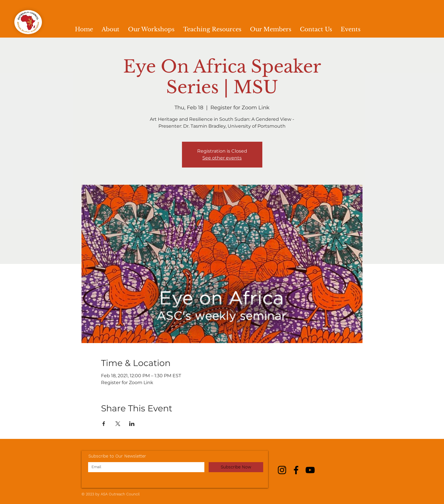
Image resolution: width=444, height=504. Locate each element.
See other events (222, 158)
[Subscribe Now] (236, 467)
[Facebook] (296, 470)
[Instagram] (282, 470)
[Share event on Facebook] (104, 424)
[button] (151, 29)
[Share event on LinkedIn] (132, 424)
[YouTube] (310, 470)
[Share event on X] (118, 424)
